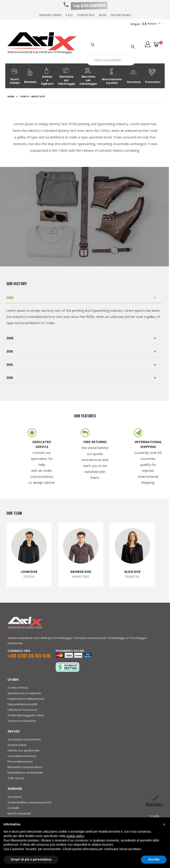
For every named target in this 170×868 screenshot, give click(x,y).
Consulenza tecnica (22, 756)
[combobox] (111, 60)
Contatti (13, 808)
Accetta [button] (154, 859)
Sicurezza (134, 76)
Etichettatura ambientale (25, 773)
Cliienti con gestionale (23, 750)
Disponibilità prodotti (22, 704)
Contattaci (86, 15)
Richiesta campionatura (25, 767)
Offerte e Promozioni (22, 710)
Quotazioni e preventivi (24, 739)
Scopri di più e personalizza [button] (31, 859)
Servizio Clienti (50, 15)
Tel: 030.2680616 (89, 6)
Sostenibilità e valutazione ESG (29, 802)
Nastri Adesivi (15, 76)
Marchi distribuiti (19, 814)
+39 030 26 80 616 (29, 656)
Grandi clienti (17, 745)
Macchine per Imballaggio (88, 76)
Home (11, 97)
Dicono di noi (121, 15)
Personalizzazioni (20, 762)
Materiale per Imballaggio (67, 76)
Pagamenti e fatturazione (26, 699)
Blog (103, 15)
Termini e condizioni (22, 721)
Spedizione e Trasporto (24, 693)
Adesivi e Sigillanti (47, 76)
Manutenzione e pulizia (112, 76)
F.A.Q (69, 15)
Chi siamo (15, 797)
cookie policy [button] (75, 836)
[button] (148, 44)
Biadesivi (30, 76)
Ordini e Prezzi (18, 688)
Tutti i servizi (16, 778)
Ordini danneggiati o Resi (26, 715)
